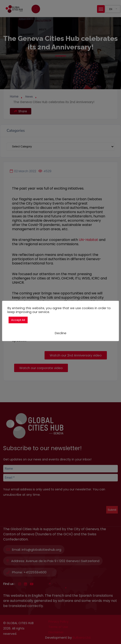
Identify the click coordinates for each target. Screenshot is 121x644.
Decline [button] (61, 333)
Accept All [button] (18, 320)
